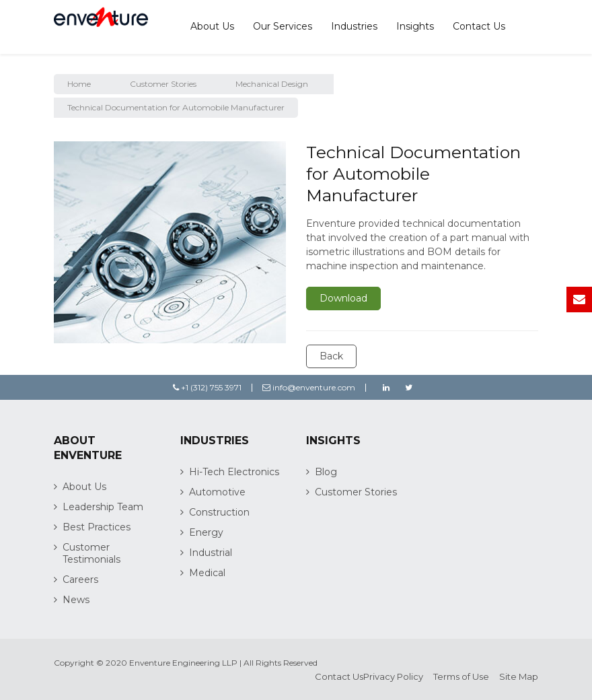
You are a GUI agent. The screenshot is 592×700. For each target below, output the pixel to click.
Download (343, 298)
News (76, 600)
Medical (207, 573)
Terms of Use (461, 676)
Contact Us (479, 26)
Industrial (211, 553)
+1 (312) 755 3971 (207, 387)
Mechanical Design (272, 84)
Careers (80, 580)
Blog (326, 472)
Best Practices (97, 527)
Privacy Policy (393, 676)
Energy (206, 532)
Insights (415, 26)
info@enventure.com (309, 387)
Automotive (217, 492)
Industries (354, 26)
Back (331, 356)
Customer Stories (163, 84)
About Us (212, 26)
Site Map (519, 676)
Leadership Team (103, 507)
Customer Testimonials (91, 553)
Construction (219, 512)
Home (79, 84)
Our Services (283, 26)
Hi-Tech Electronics (234, 472)
